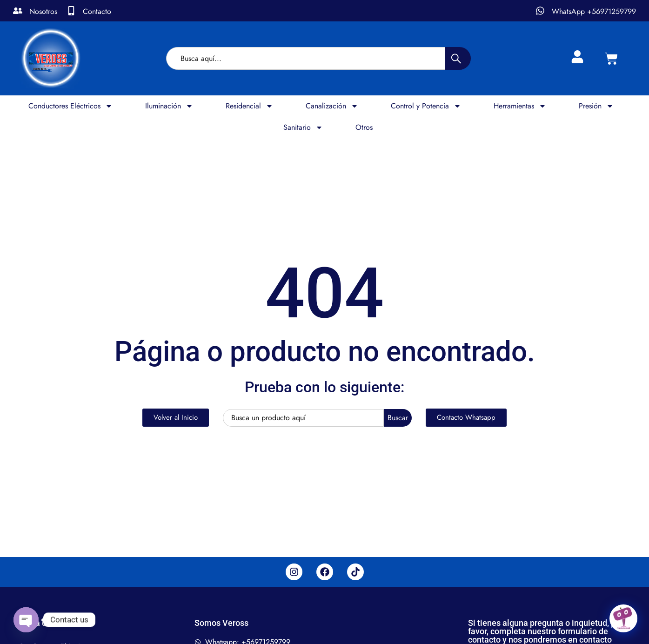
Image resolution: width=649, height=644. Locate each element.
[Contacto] (71, 11)
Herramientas (520, 106)
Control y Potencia (426, 106)
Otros (364, 127)
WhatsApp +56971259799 (594, 11)
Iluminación (169, 106)
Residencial (249, 106)
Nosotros (43, 11)
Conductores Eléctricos (70, 106)
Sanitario (303, 127)
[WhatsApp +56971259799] (540, 11)
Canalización (332, 106)
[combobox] (306, 58)
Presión (596, 106)
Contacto (97, 11)
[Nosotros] (18, 11)
